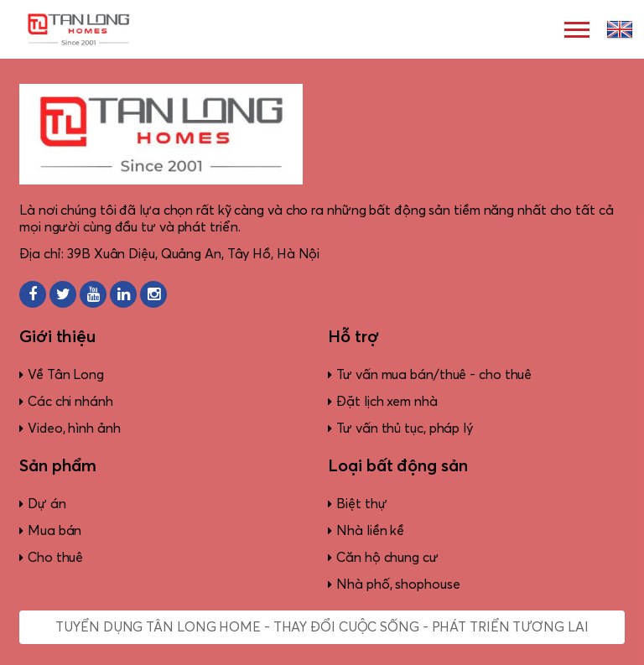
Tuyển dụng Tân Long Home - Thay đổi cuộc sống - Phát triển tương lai (322, 627)
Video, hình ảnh (74, 429)
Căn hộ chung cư (387, 558)
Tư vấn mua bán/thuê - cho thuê (434, 375)
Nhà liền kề (370, 531)
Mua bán (55, 531)
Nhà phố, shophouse (398, 584)
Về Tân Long (66, 375)
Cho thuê (55, 558)
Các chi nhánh (70, 402)
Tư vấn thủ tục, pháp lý (405, 429)
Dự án (47, 504)
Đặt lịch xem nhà (387, 402)
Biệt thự (361, 504)
